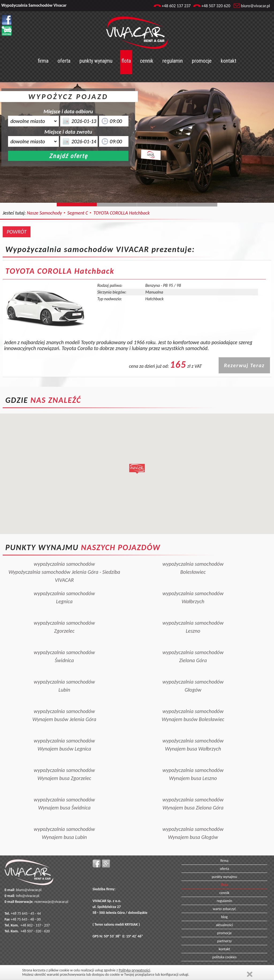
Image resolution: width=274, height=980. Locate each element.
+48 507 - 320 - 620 (35, 931)
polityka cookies (224, 957)
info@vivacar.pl (28, 896)
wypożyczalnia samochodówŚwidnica (64, 647)
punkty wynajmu (96, 61)
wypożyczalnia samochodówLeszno (193, 617)
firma (43, 61)
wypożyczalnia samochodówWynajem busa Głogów (193, 823)
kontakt (229, 61)
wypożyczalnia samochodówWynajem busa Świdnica (64, 794)
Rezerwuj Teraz (244, 365)
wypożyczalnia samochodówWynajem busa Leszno (193, 764)
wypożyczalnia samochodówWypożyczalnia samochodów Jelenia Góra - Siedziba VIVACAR (64, 562)
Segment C (78, 213)
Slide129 (197, 204)
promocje (202, 61)
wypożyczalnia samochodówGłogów (193, 676)
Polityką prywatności (134, 970)
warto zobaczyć (224, 909)
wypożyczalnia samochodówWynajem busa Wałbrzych (193, 735)
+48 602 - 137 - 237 (35, 925)
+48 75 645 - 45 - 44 (26, 913)
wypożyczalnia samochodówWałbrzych (193, 588)
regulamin (173, 61)
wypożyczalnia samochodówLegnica (64, 588)
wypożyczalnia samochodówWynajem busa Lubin (64, 823)
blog (224, 917)
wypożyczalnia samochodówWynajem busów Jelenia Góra (64, 705)
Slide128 (157, 204)
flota (126, 61)
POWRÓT (17, 232)
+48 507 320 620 (216, 6)
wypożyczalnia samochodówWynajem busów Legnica (64, 735)
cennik (147, 61)
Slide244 (117, 204)
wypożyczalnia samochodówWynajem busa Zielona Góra (193, 794)
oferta (64, 61)
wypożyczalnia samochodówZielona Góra (193, 647)
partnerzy (224, 941)
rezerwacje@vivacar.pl (51, 902)
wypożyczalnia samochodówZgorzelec (64, 617)
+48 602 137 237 (176, 6)
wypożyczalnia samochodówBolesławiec (193, 558)
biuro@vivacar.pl (256, 6)
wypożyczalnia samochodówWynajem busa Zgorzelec (64, 764)
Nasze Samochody (44, 213)
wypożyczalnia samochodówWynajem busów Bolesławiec (193, 705)
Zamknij (250, 974)
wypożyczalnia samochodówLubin (64, 676)
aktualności (224, 925)
